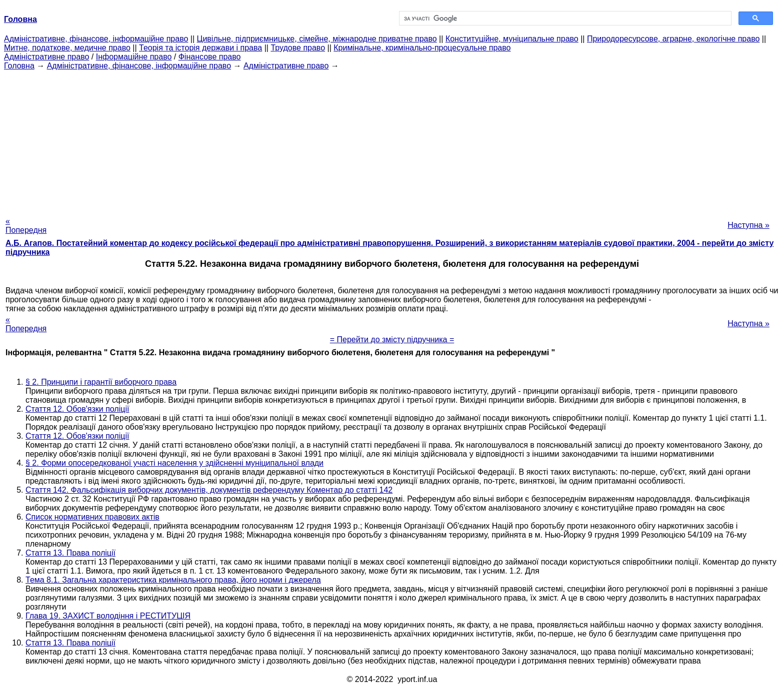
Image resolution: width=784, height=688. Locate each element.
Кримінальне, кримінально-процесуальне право (422, 48)
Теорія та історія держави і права (200, 48)
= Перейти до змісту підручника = (392, 340)
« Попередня (26, 226)
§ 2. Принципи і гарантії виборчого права (101, 382)
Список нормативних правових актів (92, 517)
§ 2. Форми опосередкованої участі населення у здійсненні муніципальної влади (174, 463)
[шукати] (564, 18)
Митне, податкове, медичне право (67, 48)
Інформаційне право (134, 57)
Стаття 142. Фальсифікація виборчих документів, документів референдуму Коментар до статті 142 (209, 490)
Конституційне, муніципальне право (512, 39)
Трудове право (298, 48)
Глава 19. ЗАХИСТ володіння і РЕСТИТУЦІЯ (108, 616)
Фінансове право (210, 57)
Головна (19, 66)
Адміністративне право (46, 57)
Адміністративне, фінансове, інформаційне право (96, 39)
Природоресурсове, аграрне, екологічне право (673, 39)
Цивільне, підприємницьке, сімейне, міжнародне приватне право (317, 39)
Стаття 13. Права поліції (70, 553)
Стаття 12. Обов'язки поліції (77, 409)
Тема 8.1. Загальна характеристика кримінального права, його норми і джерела (173, 580)
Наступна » (748, 225)
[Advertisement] (392, 140)
